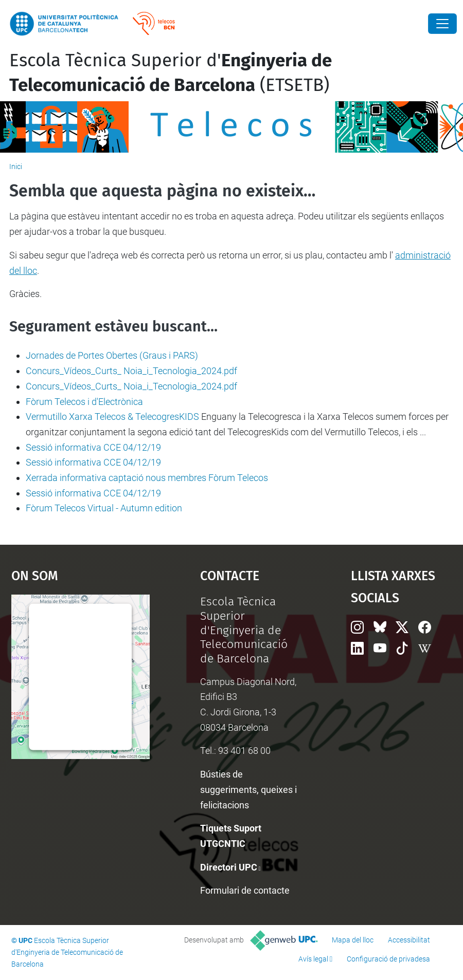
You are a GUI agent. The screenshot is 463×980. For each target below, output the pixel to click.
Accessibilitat (409, 940)
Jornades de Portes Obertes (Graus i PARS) (112, 355)
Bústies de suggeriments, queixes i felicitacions (248, 789)
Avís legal (313, 959)
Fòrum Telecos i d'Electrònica (84, 402)
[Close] (442, 24)
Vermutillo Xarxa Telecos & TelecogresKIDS (112, 417)
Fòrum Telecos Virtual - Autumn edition (104, 508)
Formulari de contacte (245, 890)
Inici (16, 167)
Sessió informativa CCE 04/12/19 (93, 447)
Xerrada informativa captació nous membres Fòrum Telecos (147, 478)
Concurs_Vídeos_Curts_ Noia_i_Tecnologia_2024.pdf (131, 371)
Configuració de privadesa (388, 959)
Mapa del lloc (353, 940)
